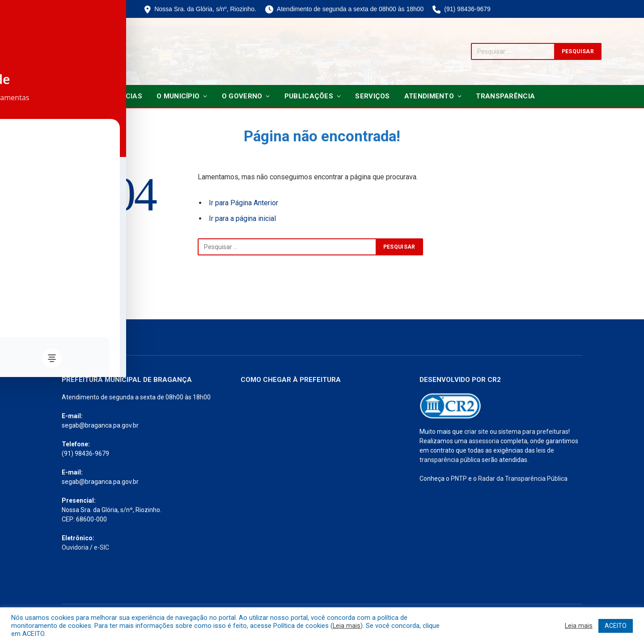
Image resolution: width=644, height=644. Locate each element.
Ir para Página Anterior (244, 203)
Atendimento (429, 96)
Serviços (372, 96)
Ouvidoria (75, 547)
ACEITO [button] (616, 626)
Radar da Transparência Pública (523, 479)
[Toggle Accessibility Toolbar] (18, 304)
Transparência (505, 96)
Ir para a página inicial (242, 218)
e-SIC (102, 547)
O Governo (242, 96)
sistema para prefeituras (533, 432)
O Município (178, 96)
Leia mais (347, 626)
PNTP (459, 479)
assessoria (484, 441)
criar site (476, 432)
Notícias (126, 96)
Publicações (309, 96)
